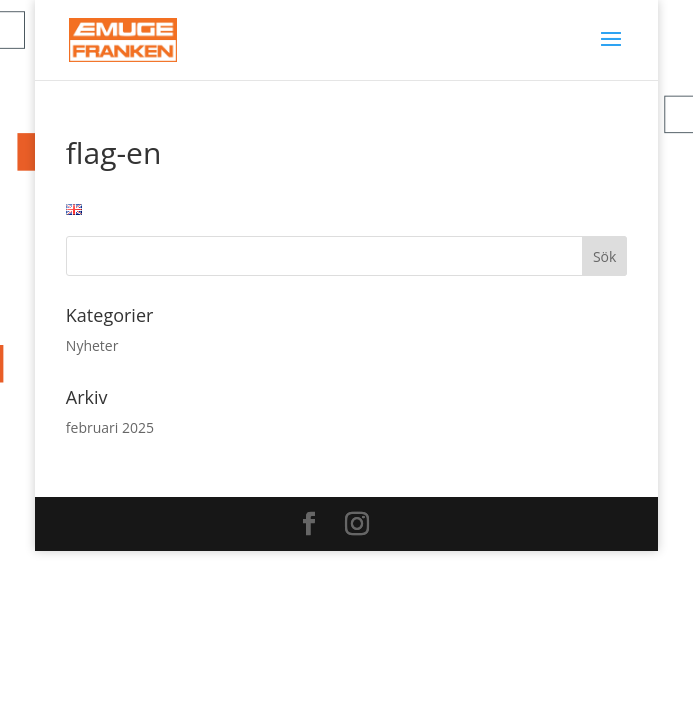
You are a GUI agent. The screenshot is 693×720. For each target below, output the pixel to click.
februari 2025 (110, 427)
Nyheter (92, 345)
